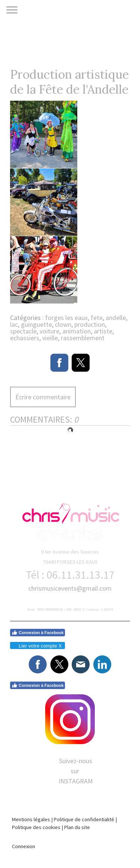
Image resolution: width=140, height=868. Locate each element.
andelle (116, 318)
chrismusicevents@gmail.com (70, 588)
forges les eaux (66, 318)
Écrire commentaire (43, 397)
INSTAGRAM (76, 781)
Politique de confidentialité (84, 819)
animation (77, 331)
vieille (50, 338)
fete (97, 318)
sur (76, 771)
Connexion (24, 846)
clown (63, 324)
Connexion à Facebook (38, 633)
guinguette (36, 324)
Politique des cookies (36, 827)
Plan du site (77, 827)
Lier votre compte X (37, 646)
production (90, 324)
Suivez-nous (76, 761)
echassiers (25, 338)
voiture (49, 331)
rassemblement (83, 338)
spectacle (23, 331)
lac (14, 324)
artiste (103, 331)
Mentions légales (31, 819)
